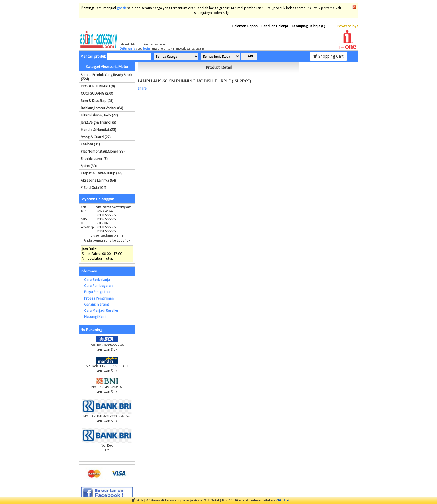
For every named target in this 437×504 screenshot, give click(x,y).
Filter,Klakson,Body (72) (99, 115)
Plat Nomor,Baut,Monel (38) (103, 151)
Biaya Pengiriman (98, 292)
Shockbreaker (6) (94, 159)
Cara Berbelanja (97, 280)
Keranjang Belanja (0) (308, 26)
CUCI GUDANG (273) (97, 93)
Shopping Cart (328, 56)
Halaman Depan (245, 26)
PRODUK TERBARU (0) (98, 86)
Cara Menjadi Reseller (101, 311)
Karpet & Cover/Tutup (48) (101, 173)
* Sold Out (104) (93, 188)
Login (146, 48)
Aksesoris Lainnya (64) (98, 180)
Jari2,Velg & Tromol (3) (98, 122)
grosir (122, 8)
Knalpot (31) (90, 144)
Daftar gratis (128, 48)
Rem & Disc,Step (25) (97, 101)
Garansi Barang (96, 304)
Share (142, 88)
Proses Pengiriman (99, 298)
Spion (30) (89, 166)
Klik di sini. (284, 500)
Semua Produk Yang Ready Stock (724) (106, 77)
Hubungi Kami (95, 317)
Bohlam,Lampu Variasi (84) (102, 108)
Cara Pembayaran (98, 286)
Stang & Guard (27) (96, 137)
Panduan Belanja (275, 26)
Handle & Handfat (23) (98, 130)
